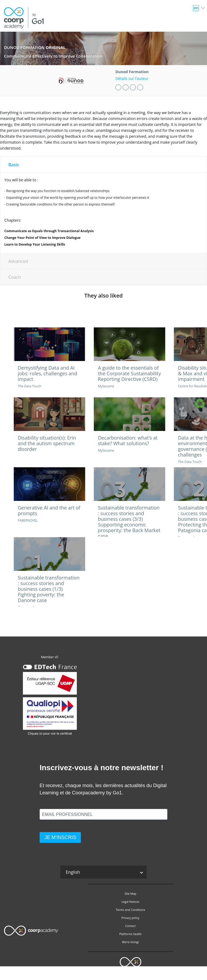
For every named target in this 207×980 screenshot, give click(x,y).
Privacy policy (131, 918)
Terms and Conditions (130, 910)
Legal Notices (130, 902)
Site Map (130, 894)
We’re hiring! (130, 942)
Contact (130, 926)
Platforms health (131, 934)
